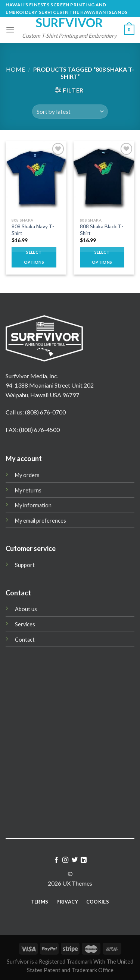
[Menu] (10, 30)
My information (33, 505)
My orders (27, 475)
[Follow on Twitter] (75, 860)
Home (15, 69)
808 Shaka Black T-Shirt (102, 230)
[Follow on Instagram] (65, 860)
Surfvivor (69, 23)
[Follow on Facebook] (56, 860)
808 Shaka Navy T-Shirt (33, 230)
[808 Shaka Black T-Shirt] (104, 177)
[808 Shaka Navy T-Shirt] (36, 177)
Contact (25, 640)
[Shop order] (70, 112)
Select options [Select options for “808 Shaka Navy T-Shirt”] (34, 257)
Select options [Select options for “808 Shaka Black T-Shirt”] (102, 257)
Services (25, 624)
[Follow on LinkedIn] (84, 860)
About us (26, 609)
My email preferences (41, 521)
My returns (28, 490)
